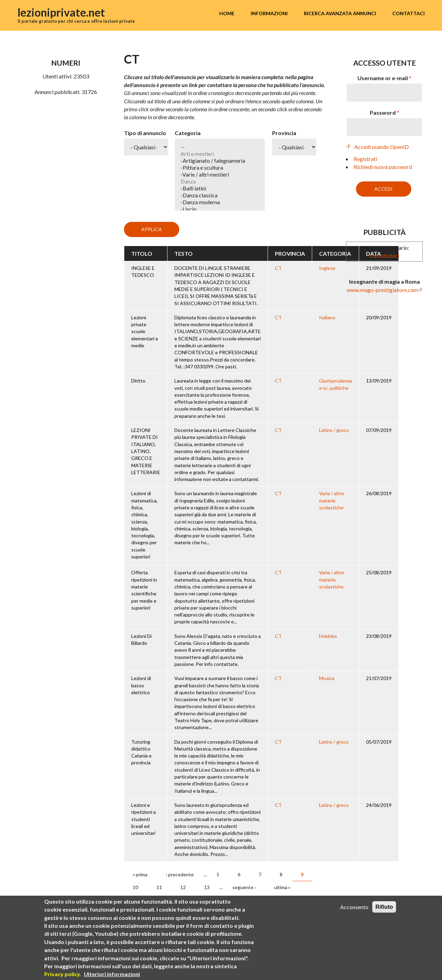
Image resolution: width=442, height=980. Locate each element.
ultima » (282, 887)
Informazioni (269, 13)
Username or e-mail (384, 78)
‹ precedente (180, 874)
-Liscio (220, 209)
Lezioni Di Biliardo (141, 639)
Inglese (327, 268)
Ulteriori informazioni (112, 974)
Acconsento (354, 907)
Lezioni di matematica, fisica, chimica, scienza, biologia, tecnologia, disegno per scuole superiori (144, 525)
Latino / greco (334, 430)
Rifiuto (384, 907)
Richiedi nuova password (383, 167)
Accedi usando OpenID (382, 147)
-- (220, 147)
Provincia (284, 133)
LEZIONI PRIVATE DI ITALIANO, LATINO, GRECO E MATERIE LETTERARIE (146, 451)
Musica (327, 678)
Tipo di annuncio (145, 133)
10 (135, 887)
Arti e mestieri (220, 154)
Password (385, 112)
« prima (140, 874)
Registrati (365, 159)
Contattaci (409, 13)
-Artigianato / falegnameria (220, 161)
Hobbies (328, 636)
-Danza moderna (220, 202)
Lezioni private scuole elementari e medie (145, 331)
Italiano (327, 317)
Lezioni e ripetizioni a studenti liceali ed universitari (143, 819)
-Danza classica (220, 195)
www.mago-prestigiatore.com (382, 290)
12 (183, 887)
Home (227, 13)
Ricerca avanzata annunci (340, 13)
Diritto (138, 381)
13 (207, 887)
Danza (220, 181)
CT (278, 268)
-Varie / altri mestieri (220, 175)
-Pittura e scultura (220, 168)
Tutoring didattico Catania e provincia (141, 752)
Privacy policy (62, 974)
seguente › (244, 887)
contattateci (385, 256)
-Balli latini (220, 188)
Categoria (188, 133)
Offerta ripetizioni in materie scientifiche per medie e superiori (144, 590)
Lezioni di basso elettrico (141, 685)
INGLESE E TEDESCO (143, 271)
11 (159, 887)
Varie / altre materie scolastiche (331, 500)
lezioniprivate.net (61, 12)
